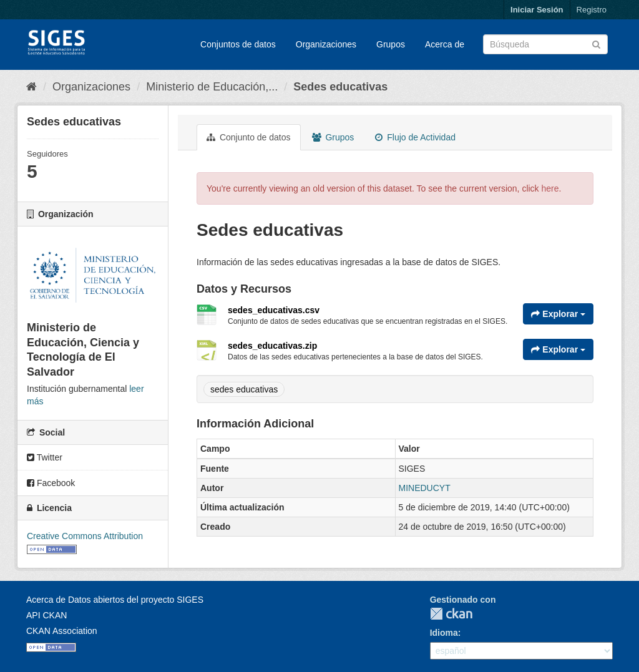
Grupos (391, 44)
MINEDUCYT (425, 488)
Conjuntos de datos (238, 44)
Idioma (444, 633)
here (550, 188)
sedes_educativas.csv (274, 310)
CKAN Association (62, 631)
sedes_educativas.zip (272, 346)
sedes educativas (244, 389)
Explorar (558, 314)
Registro (592, 10)
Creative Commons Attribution (85, 536)
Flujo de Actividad (415, 137)
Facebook (51, 483)
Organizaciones (326, 44)
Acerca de (445, 44)
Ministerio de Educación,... (212, 87)
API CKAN (46, 615)
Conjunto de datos (249, 137)
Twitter (45, 457)
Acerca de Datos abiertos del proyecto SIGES (115, 600)
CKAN (451, 614)
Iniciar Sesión (537, 10)
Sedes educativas (340, 87)
